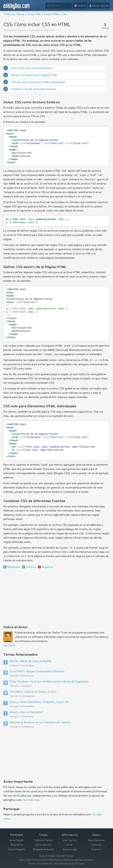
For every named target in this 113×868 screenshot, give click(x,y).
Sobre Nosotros (96, 840)
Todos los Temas (14, 14)
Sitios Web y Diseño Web (43, 14)
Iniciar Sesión (17, 840)
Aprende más (31, 800)
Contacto (96, 845)
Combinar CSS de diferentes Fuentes (34, 89)
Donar (70, 845)
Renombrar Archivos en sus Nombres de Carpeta (40, 722)
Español (60, 856)
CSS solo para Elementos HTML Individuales (38, 82)
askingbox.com (17, 6)
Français (70, 856)
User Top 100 (70, 840)
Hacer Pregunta (17, 850)
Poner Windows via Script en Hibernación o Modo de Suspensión (49, 682)
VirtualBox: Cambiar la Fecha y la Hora (33, 692)
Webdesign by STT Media (73, 864)
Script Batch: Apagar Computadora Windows (37, 671)
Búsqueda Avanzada (43, 850)
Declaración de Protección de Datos (67, 860)
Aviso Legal (25, 860)
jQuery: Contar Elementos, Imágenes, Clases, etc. (40, 702)
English (52, 856)
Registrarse (17, 845)
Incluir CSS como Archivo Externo (32, 68)
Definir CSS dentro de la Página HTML (34, 75)
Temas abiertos (43, 845)
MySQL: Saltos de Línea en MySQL (31, 661)
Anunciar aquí (70, 850)
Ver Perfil (9, 646)
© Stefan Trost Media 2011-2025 (44, 864)
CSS (64, 14)
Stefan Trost (22, 30)
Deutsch (43, 856)
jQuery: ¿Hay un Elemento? (26, 712)
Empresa (96, 850)
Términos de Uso (40, 860)
